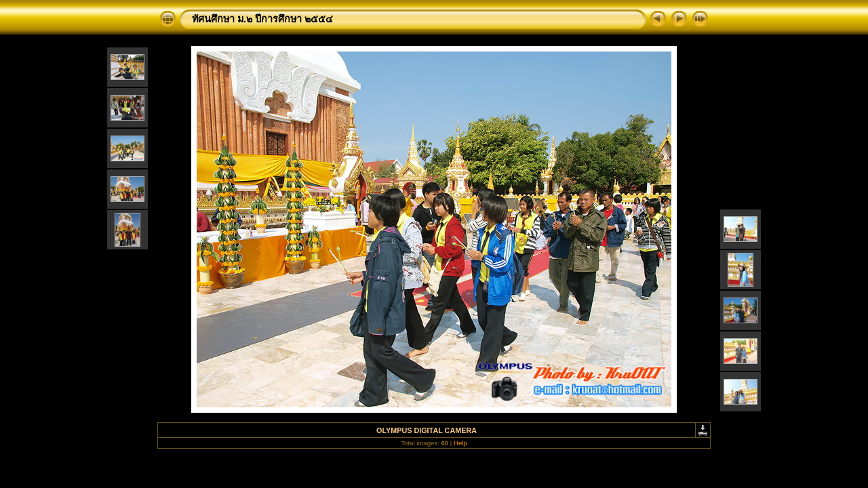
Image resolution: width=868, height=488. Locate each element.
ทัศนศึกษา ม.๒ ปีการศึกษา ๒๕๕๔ (262, 19)
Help (460, 443)
